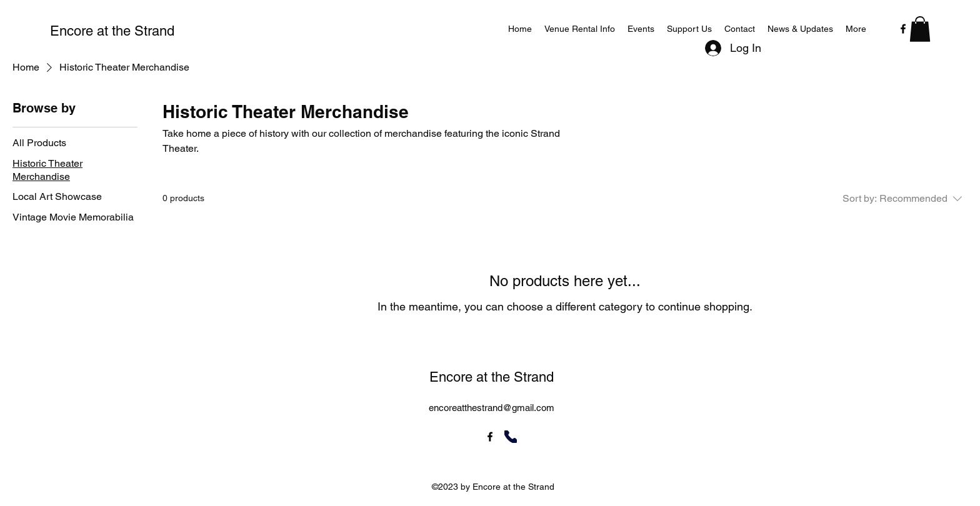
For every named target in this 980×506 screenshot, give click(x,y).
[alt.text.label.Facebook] (903, 29)
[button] (920, 29)
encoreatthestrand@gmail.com (492, 408)
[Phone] (511, 437)
